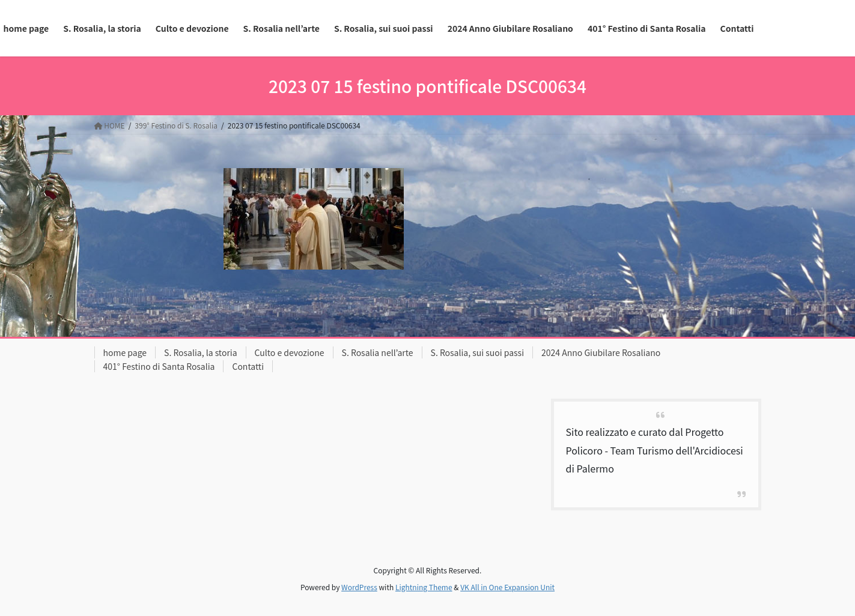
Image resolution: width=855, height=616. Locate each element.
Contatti (248, 366)
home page (125, 352)
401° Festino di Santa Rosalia (159, 366)
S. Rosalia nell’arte (378, 352)
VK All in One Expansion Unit (507, 587)
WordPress (359, 587)
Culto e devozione (290, 352)
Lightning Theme (424, 587)
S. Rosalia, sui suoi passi (477, 352)
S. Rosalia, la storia (201, 352)
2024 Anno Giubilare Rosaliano (601, 352)
